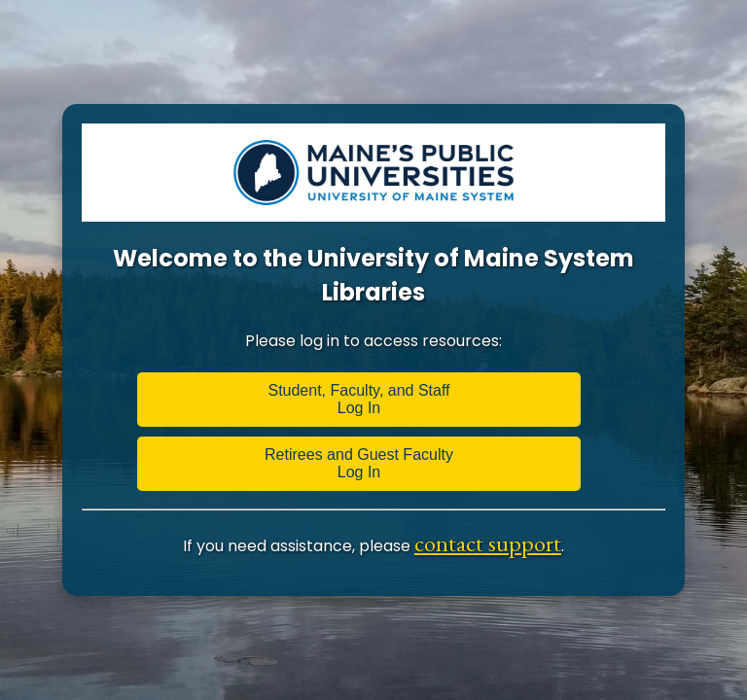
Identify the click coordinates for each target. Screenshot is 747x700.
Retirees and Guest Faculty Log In (359, 463)
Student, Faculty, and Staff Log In (358, 399)
